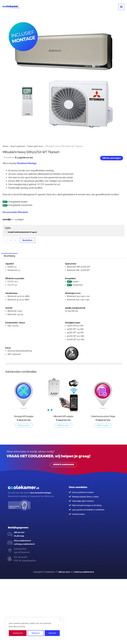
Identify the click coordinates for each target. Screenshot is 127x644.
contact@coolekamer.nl (84, 572)
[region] (34, 628)
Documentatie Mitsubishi (15, 212)
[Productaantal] (10, 240)
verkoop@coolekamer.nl (24, 544)
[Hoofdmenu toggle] (121, 7)
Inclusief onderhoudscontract (22, 232)
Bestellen (27, 240)
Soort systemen (18, 146)
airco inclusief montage (40, 493)
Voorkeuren (18, 633)
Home (5, 146)
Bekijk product (24, 425)
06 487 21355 (19, 536)
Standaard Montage (27, 163)
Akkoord (52, 633)
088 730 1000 (19, 532)
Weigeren (36, 633)
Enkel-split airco (35, 146)
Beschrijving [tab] (9, 256)
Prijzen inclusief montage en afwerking (87, 505)
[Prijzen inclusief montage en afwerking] (70, 505)
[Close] (61, 620)
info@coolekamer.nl (22, 541)
